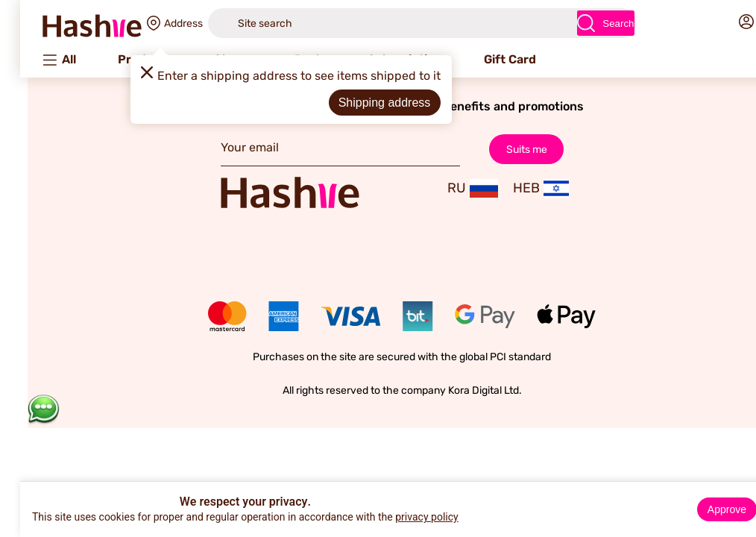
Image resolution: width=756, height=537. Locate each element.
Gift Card (486, 59)
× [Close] (739, 495)
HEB (516, 188)
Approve (703, 509)
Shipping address (361, 103)
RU (449, 188)
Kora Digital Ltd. (461, 390)
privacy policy (403, 517)
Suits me (502, 149)
